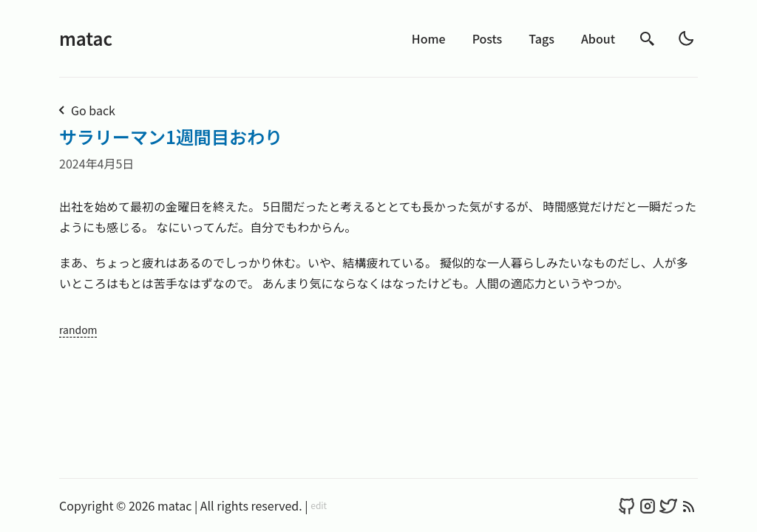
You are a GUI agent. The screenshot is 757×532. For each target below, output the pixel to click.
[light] (686, 38)
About (598, 38)
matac (86, 38)
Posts (488, 38)
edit (319, 505)
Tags (542, 38)
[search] (648, 39)
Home (429, 38)
